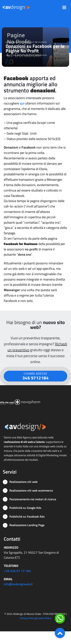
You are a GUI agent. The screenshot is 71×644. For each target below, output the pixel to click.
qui (22, 103)
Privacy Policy (28, 618)
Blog (8, 55)
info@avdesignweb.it (18, 584)
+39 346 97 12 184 (17, 571)
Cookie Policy (44, 618)
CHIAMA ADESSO (36, 376)
